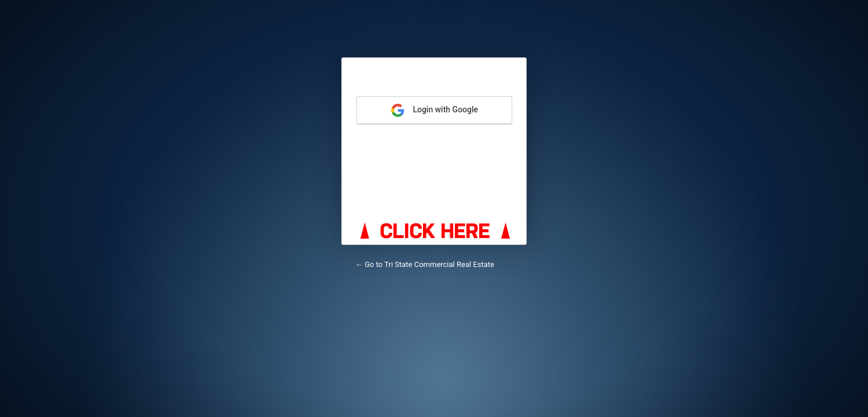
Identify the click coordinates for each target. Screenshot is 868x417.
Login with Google (434, 110)
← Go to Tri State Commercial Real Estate (425, 264)
